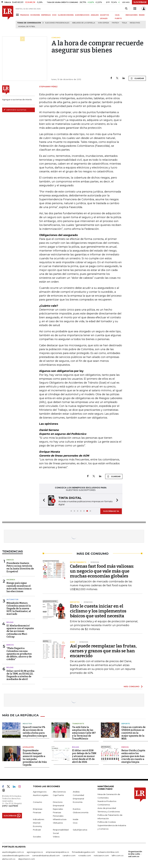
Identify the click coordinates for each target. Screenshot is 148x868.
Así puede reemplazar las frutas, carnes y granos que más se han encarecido (103, 651)
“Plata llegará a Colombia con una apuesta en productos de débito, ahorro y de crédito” (19, 654)
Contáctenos (104, 805)
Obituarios (58, 823)
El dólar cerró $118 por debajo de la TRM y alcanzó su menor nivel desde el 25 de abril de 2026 (84, 756)
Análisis (76, 792)
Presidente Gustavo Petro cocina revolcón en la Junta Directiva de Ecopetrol (20, 567)
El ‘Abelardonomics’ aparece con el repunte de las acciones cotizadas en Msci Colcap (20, 631)
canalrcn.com (69, 855)
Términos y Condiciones (109, 812)
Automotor (12, 599)
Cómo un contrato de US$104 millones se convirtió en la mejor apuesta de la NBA (133, 733)
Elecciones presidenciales (57, 23)
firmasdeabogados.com (83, 852)
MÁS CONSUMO (132, 686)
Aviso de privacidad (107, 808)
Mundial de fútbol (27, 27)
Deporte (126, 724)
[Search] (126, 9)
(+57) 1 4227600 (10, 806)
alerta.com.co (9, 859)
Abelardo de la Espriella (84, 23)
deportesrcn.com (27, 859)
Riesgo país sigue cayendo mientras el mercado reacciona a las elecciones (19, 587)
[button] (43, 501)
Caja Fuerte (58, 795)
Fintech (115, 23)
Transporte (78, 724)
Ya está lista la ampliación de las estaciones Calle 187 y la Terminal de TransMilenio (84, 733)
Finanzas (37, 812)
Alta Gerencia (59, 792)
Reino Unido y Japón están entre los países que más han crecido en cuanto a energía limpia (133, 756)
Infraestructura (60, 819)
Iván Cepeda (103, 23)
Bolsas (10, 622)
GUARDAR (137, 78)
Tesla (124, 23)
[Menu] (18, 15)
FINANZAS (25, 15)
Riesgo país (135, 23)
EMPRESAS (46, 15)
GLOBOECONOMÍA (66, 15)
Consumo (38, 802)
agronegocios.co (35, 852)
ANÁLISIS (95, 15)
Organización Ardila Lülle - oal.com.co (135, 854)
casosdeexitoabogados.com (16, 855)
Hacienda (11, 580)
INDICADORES (132, 15)
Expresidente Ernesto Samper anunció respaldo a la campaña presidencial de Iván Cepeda (35, 758)
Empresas (38, 809)
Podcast (37, 830)
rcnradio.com (85, 855)
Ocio (75, 823)
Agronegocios (40, 792)
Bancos (10, 645)
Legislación (28, 747)
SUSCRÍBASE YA (111, 511)
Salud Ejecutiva (80, 830)
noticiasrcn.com (101, 855)
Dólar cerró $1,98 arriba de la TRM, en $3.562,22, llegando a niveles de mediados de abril (20, 675)
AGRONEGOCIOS (82, 15)
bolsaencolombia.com (108, 852)
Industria (27, 724)
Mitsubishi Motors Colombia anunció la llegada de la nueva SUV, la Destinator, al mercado (19, 609)
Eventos (77, 809)
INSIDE (142, 15)
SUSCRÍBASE (140, 2)
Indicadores (39, 819)
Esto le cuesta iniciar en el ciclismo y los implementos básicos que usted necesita (98, 611)
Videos (56, 837)
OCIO (54, 15)
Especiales (58, 809)
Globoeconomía (81, 812)
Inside (76, 819)
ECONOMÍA (35, 15)
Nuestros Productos (107, 801)
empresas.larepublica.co (57, 852)
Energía (10, 560)
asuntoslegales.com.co (13, 852)
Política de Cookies (107, 822)
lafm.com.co (118, 855)
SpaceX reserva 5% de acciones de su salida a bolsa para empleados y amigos (35, 731)
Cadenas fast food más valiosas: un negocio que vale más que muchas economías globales (102, 571)
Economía (78, 802)
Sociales (37, 837)
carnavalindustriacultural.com (46, 855)
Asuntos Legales (41, 795)
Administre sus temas (15, 110)
